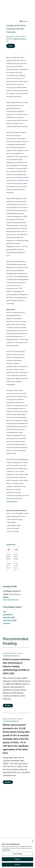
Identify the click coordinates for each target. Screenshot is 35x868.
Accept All (17, 865)
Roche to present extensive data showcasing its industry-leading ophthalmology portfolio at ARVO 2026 (16, 666)
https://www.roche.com (11, 600)
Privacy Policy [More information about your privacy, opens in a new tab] (6, 851)
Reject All (17, 860)
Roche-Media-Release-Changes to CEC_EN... (9, 562)
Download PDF (8, 615)
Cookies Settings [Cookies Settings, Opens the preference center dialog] (17, 854)
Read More (8, 706)
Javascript (6, 623)
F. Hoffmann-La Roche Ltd (11, 656)
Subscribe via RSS (9, 617)
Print (5, 612)
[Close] (33, 842)
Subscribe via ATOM (10, 620)
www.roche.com (12, 501)
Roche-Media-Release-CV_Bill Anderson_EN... (16, 562)
